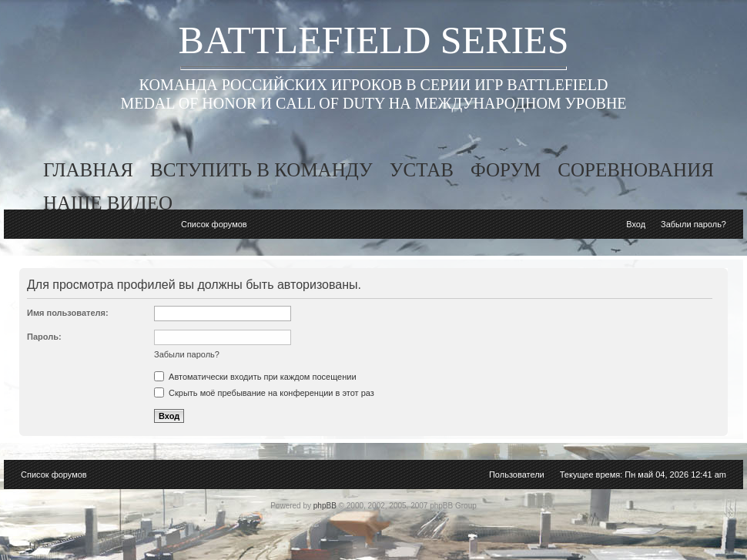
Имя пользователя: (68, 313)
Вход (636, 224)
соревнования (636, 170)
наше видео (108, 203)
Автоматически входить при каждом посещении (255, 377)
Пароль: (44, 337)
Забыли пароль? (693, 224)
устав (422, 170)
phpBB (325, 506)
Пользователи (517, 474)
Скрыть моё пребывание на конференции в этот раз (264, 393)
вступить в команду (261, 170)
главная (88, 170)
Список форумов (214, 224)
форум (506, 170)
